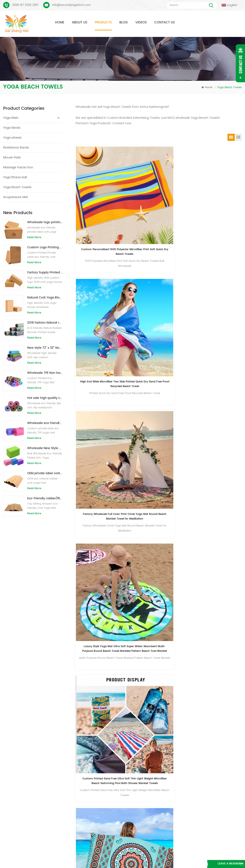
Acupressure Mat (15, 197)
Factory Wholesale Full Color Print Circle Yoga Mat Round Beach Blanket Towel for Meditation (180, 192)
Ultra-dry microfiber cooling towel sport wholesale (223, 337)
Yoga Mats (11, 118)
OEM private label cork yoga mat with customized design (45, 473)
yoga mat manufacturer (102, 784)
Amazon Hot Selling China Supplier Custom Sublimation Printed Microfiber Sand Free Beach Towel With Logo (180, 264)
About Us (80, 22)
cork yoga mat (96, 769)
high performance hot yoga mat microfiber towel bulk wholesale (95, 337)
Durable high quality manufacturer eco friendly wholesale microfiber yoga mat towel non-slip (137, 337)
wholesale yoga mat (100, 815)
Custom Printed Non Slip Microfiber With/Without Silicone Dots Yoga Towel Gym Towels (180, 554)
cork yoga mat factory (101, 792)
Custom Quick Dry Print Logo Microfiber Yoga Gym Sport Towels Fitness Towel (180, 482)
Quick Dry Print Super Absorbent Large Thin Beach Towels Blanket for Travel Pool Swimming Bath (137, 264)
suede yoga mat (97, 762)
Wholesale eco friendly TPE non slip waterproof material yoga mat (45, 423)
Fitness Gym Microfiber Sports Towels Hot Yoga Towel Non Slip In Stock (137, 482)
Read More (34, 237)
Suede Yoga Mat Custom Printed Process (38, 766)
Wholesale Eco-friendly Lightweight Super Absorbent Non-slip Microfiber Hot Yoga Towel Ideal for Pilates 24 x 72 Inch (137, 409)
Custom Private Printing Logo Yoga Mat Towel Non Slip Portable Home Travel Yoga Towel (95, 482)
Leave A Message (222, 864)
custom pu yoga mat (100, 777)
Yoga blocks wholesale (101, 807)
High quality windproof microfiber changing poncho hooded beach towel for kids (95, 409)
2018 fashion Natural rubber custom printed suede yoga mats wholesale (45, 323)
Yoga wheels (12, 138)
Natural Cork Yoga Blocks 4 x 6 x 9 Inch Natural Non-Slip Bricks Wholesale (45, 298)
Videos (141, 22)
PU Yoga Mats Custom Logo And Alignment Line (42, 779)
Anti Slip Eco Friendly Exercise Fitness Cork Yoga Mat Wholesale (170, 754)
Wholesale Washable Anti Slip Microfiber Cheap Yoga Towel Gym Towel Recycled (223, 482)
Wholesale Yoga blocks (101, 800)
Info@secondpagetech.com (71, 5)
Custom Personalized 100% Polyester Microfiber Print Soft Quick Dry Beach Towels (95, 192)
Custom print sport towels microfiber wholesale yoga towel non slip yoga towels (95, 554)
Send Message (64, 722)
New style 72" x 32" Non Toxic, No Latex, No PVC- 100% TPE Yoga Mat (45, 348)
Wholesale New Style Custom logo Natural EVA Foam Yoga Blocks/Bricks (45, 448)
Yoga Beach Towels (17, 187)
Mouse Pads (12, 157)
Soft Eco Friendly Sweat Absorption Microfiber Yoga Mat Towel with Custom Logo (180, 409)
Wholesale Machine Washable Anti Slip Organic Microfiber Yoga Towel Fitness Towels (137, 554)
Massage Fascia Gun (18, 167)
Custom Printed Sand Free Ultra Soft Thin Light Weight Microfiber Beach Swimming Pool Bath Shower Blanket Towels (95, 264)
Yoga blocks (12, 128)
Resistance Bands (16, 148)
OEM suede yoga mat (100, 822)
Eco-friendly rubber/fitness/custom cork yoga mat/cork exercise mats (45, 498)
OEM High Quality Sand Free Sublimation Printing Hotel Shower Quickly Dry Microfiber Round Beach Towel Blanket (223, 264)
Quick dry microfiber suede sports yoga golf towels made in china (180, 337)
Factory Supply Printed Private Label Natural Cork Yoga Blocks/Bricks (45, 272)
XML (123, 858)
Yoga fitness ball (15, 177)
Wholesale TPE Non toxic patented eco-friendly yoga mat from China (45, 373)
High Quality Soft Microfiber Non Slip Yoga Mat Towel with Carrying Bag (223, 409)
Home (60, 22)
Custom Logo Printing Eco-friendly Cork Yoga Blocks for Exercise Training (45, 247)
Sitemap (218, 852)
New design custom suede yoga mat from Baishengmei (166, 777)
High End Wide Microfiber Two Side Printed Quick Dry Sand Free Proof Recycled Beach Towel (137, 192)
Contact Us (165, 22)
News (162, 852)
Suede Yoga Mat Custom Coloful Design (38, 753)
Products (103, 22)
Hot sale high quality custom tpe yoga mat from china (45, 398)
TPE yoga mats (96, 754)
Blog (124, 22)
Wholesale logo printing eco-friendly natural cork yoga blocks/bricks (45, 222)
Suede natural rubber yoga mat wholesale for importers (166, 762)
